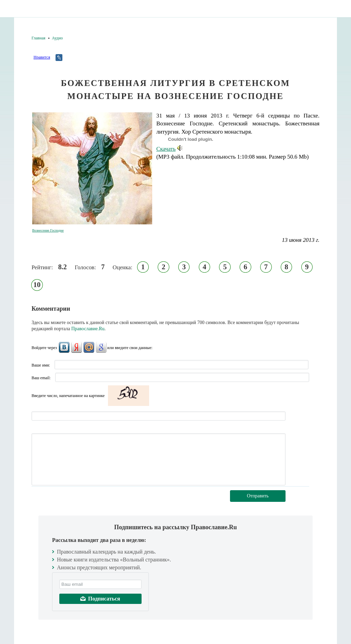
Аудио (57, 38)
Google (101, 347)
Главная (38, 38)
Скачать (170, 149)
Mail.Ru (89, 347)
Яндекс (76, 347)
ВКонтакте (64, 347)
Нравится (42, 57)
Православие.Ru (88, 329)
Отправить (258, 496)
